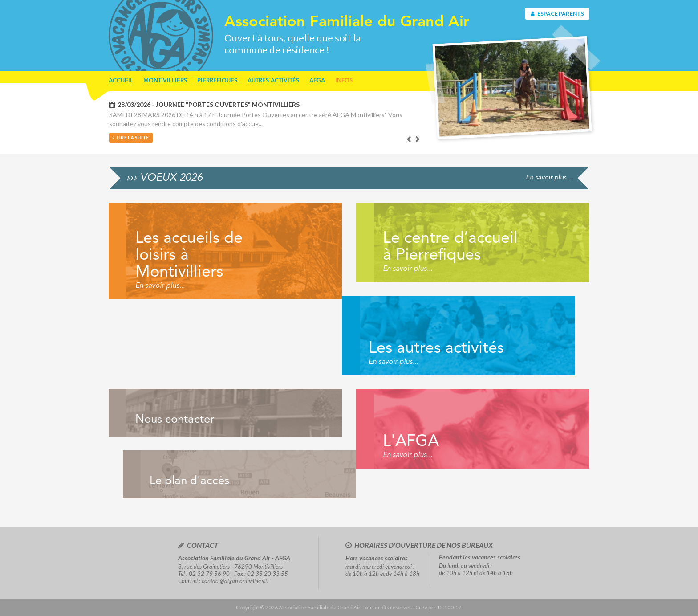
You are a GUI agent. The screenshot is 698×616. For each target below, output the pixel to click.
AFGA (317, 81)
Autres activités (273, 81)
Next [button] (418, 139)
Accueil (121, 81)
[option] (265, 121)
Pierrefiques (217, 81)
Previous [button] (409, 139)
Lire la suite (131, 137)
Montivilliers (165, 81)
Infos (344, 81)
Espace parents (557, 14)
